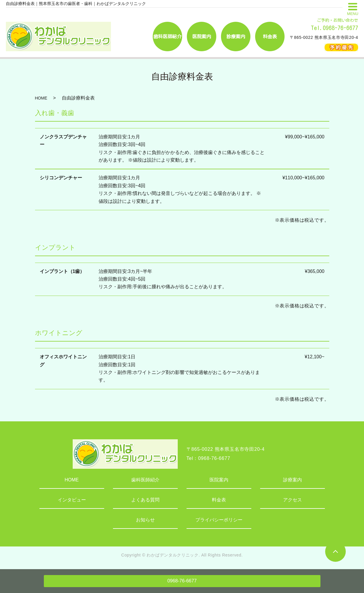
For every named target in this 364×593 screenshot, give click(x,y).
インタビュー (72, 500)
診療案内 (292, 480)
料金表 (219, 500)
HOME (41, 98)
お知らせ (145, 520)
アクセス (292, 500)
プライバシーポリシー (219, 520)
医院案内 (219, 480)
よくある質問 (145, 500)
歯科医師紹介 (145, 480)
